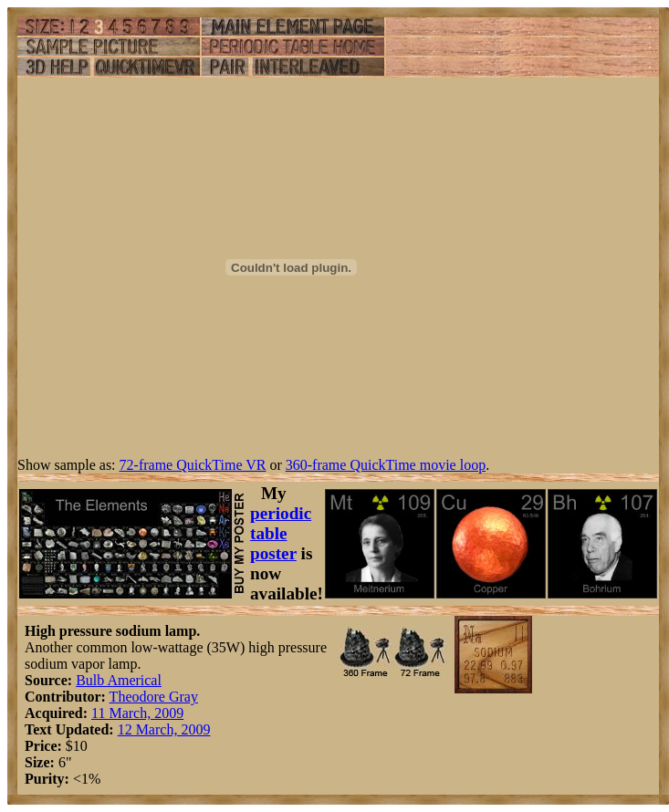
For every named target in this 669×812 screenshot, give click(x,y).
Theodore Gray (154, 697)
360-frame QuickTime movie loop (386, 465)
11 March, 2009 (137, 713)
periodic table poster (281, 533)
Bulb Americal (119, 680)
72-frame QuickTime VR (193, 465)
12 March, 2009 (164, 729)
